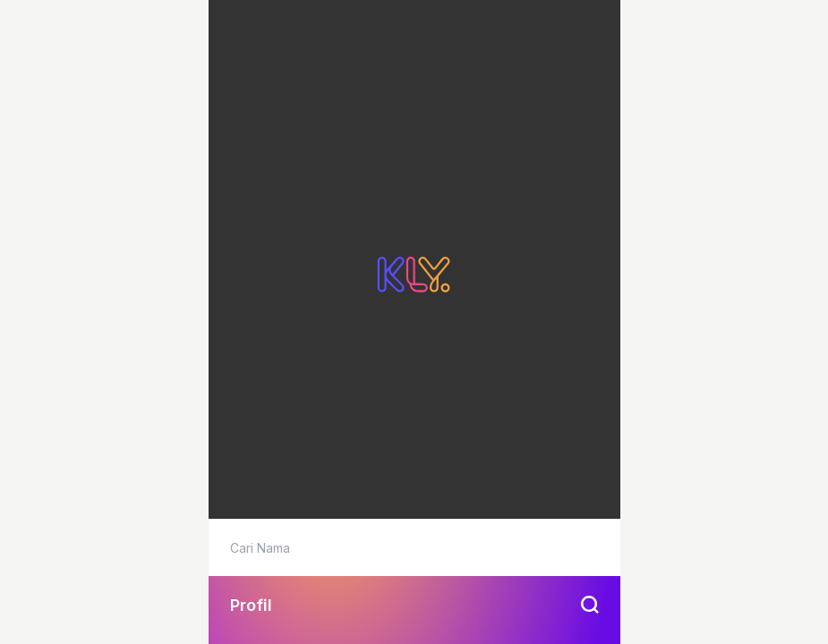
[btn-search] (592, 605)
